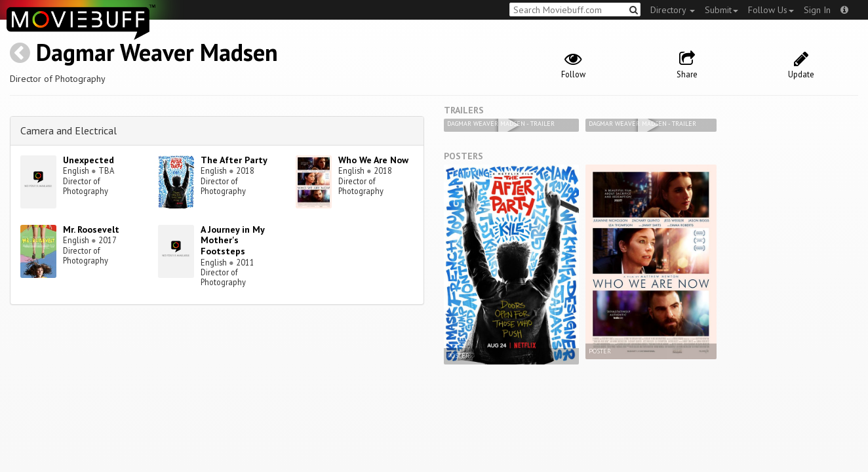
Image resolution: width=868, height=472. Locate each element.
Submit (721, 10)
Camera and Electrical (69, 130)
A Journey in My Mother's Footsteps (232, 241)
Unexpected (89, 160)
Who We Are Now (373, 160)
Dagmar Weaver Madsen (157, 52)
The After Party (234, 160)
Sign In (817, 10)
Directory (673, 10)
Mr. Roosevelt (91, 229)
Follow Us (771, 10)
